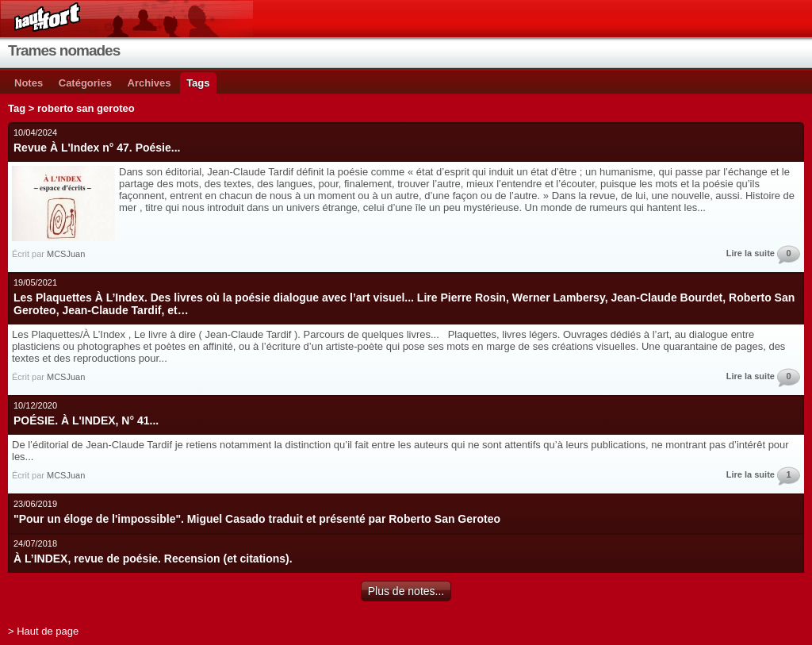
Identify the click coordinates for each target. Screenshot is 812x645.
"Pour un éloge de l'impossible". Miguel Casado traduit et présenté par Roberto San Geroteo (257, 519)
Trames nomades (64, 50)
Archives (149, 83)
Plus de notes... (406, 591)
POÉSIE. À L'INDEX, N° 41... (86, 420)
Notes (29, 83)
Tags (198, 83)
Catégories (85, 83)
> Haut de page (43, 631)
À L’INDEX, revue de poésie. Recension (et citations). (153, 559)
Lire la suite (751, 253)
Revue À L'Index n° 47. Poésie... (97, 148)
